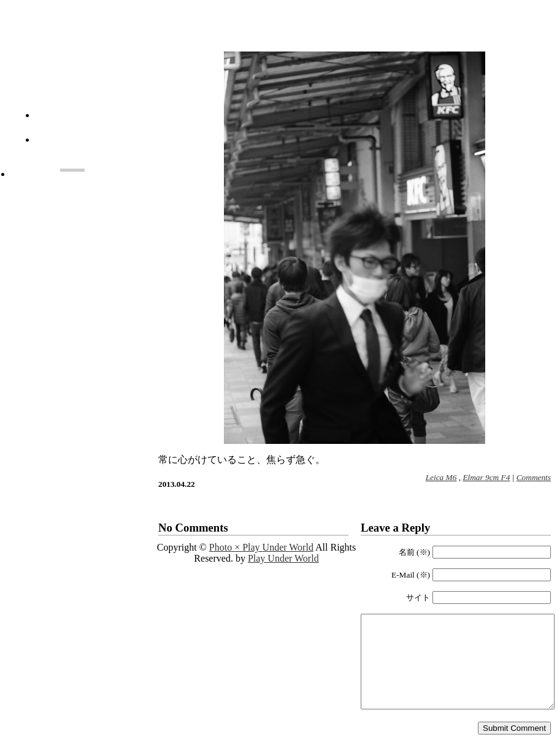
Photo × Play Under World (72, 69)
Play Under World (283, 558)
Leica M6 (441, 477)
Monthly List (97, 147)
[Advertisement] (72, 239)
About (97, 122)
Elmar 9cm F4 (486, 477)
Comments (534, 477)
